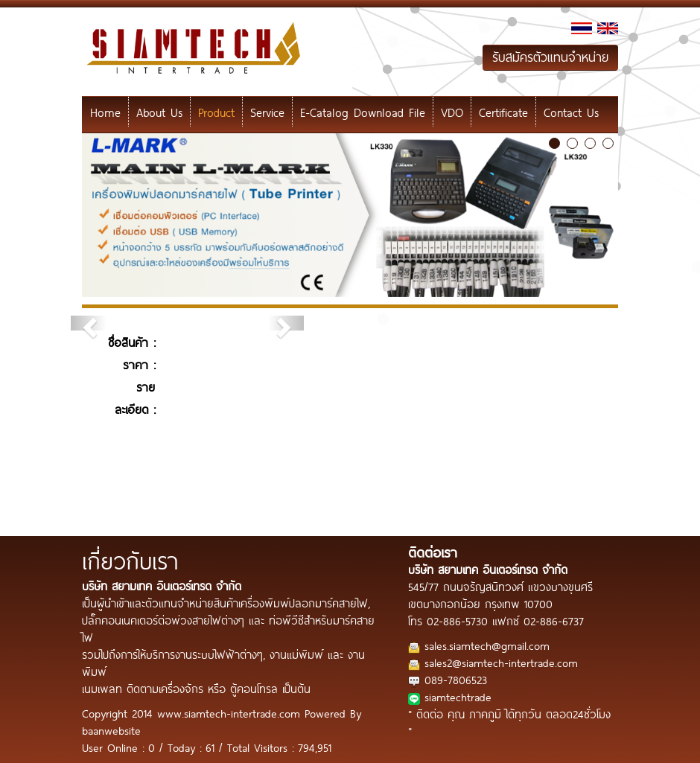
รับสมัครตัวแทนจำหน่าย (550, 57)
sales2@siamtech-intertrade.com (501, 662)
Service (267, 112)
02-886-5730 (457, 620)
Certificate (503, 112)
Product (216, 112)
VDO (452, 112)
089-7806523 (456, 679)
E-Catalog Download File (363, 112)
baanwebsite (111, 730)
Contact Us (571, 112)
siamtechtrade (458, 696)
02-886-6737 (554, 620)
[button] (88, 323)
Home (105, 112)
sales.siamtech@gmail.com (487, 645)
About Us (159, 112)
